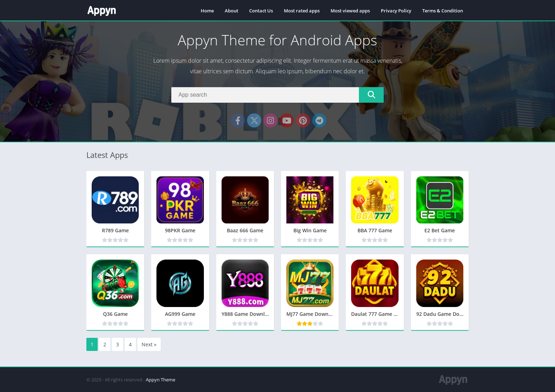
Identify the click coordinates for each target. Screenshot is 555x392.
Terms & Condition (443, 11)
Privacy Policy (396, 11)
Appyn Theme (161, 380)
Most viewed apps (350, 11)
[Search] (277, 95)
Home (207, 11)
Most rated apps (302, 11)
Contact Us (261, 11)
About (231, 11)
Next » (149, 344)
